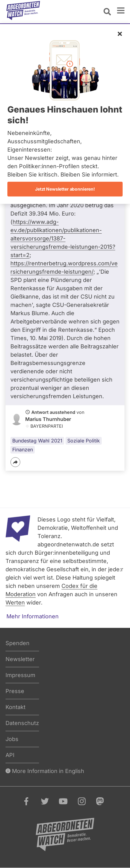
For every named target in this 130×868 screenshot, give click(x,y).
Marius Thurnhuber (48, 419)
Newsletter (20, 659)
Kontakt (16, 707)
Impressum (20, 675)
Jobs (12, 739)
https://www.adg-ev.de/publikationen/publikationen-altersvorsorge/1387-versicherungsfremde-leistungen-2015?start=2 (63, 238)
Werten (15, 602)
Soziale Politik (84, 441)
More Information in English (45, 771)
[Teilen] (15, 462)
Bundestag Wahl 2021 (37, 441)
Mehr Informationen (33, 616)
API (10, 755)
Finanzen (23, 450)
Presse (15, 691)
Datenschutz (22, 723)
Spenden (18, 643)
